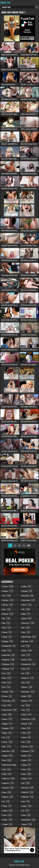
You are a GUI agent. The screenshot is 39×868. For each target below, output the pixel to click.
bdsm (7, 628)
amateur (8, 586)
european (8, 692)
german (8, 742)
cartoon (7, 632)
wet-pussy (28, 788)
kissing (7, 806)
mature (27, 605)
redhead (27, 701)
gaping (7, 733)
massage (27, 591)
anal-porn (8, 600)
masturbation (29, 600)
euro (7, 687)
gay (6, 737)
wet (26, 783)
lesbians (8, 824)
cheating (8, 641)
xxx (26, 811)
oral (26, 646)
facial (7, 705)
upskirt (27, 760)
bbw (7, 623)
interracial (8, 788)
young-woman (29, 820)
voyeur (27, 774)
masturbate (28, 596)
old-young (28, 641)
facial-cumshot (10, 710)
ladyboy (8, 811)
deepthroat (9, 660)
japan (7, 792)
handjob (8, 756)
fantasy (8, 719)
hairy (7, 746)
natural (27, 618)
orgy (26, 655)
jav (6, 801)
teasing (27, 737)
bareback (8, 614)
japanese (8, 797)
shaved (27, 714)
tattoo (27, 733)
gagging (7, 724)
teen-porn (28, 746)
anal (7, 596)
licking (27, 586)
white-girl (28, 792)
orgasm (27, 650)
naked (26, 614)
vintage (27, 765)
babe (7, 609)
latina (7, 815)
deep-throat (9, 655)
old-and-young (29, 637)
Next (29, 545)
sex (26, 705)
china (7, 650)
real (26, 682)
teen (27, 742)
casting (7, 637)
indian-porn (9, 778)
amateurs (8, 591)
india (7, 769)
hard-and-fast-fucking (10, 765)
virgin (27, 769)
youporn (27, 824)
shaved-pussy (29, 719)
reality (27, 696)
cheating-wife (9, 646)
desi (7, 673)
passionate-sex (29, 664)
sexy (26, 710)
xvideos (27, 806)
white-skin (28, 797)
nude (26, 632)
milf (26, 609)
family (7, 714)
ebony (7, 678)
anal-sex (8, 605)
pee (26, 673)
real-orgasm (28, 692)
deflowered (8, 669)
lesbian (8, 820)
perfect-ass (28, 678)
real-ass (27, 687)
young (27, 815)
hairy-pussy (9, 751)
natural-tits (28, 623)
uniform (27, 756)
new (26, 628)
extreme (7, 696)
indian (7, 774)
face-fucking (9, 701)
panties (27, 660)
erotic (7, 682)
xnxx (26, 801)
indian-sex (8, 783)
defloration (9, 664)
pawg (26, 669)
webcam (27, 778)
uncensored (28, 751)
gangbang (8, 728)
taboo (26, 728)
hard (7, 760)
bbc (7, 618)
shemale (27, 724)
